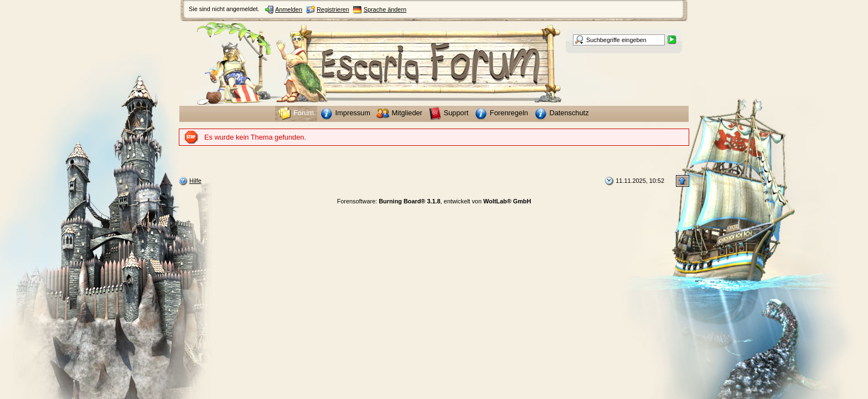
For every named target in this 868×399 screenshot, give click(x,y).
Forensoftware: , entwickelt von (434, 201)
